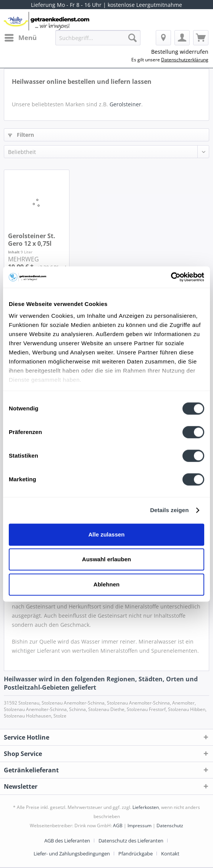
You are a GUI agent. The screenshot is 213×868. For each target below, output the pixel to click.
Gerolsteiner (125, 104)
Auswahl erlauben (106, 559)
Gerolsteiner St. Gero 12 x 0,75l (32, 240)
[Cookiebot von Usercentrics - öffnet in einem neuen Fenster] (171, 277)
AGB (118, 826)
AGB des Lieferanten (67, 841)
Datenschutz (170, 826)
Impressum (140, 826)
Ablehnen (106, 584)
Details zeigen (169, 510)
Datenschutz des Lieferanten (131, 841)
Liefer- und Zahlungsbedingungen (72, 854)
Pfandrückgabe (136, 854)
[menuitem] (20, 38)
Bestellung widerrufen (180, 52)
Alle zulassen (106, 534)
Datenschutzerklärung (185, 60)
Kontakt (170, 854)
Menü (21, 37)
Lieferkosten (146, 807)
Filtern (21, 135)
